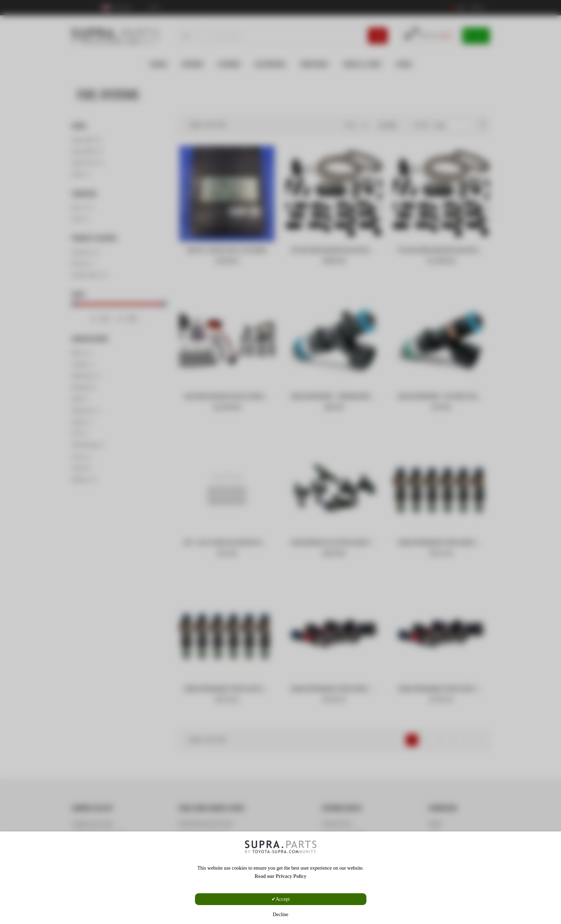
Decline (281, 915)
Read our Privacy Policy (280, 876)
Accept (283, 899)
